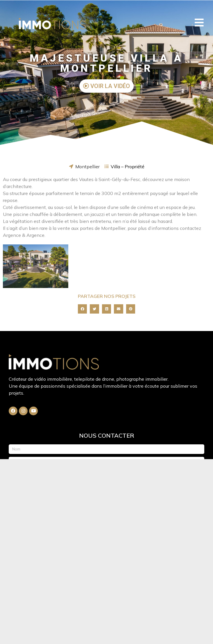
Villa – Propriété (128, 167)
